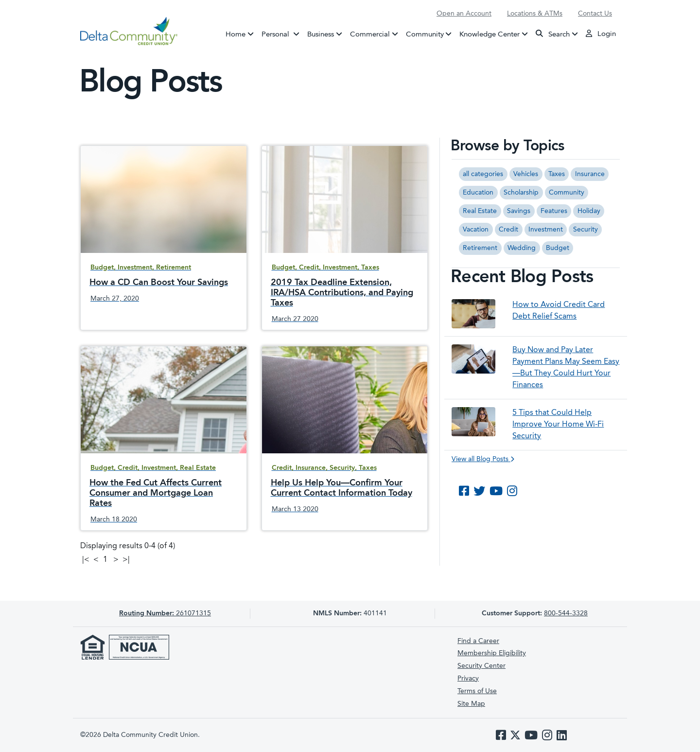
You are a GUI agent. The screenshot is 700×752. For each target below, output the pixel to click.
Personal (282, 34)
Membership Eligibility (492, 653)
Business (321, 34)
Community (425, 34)
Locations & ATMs (535, 14)
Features (554, 211)
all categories (483, 174)
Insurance (590, 174)
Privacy (468, 679)
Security (586, 230)
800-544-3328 (566, 613)
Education (478, 193)
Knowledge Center (490, 34)
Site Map (471, 704)
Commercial (370, 34)
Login (601, 34)
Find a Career (478, 641)
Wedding (522, 248)
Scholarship (521, 193)
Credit (508, 230)
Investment (546, 230)
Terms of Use (477, 691)
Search (553, 34)
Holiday (589, 211)
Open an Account (464, 14)
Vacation (476, 230)
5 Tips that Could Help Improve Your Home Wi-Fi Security (558, 425)
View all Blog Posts (483, 459)
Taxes (557, 174)
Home (236, 34)
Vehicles (526, 174)
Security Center (481, 666)
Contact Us (595, 14)
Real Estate (480, 211)
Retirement (480, 248)
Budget (558, 248)
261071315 (165, 613)
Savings (519, 211)
